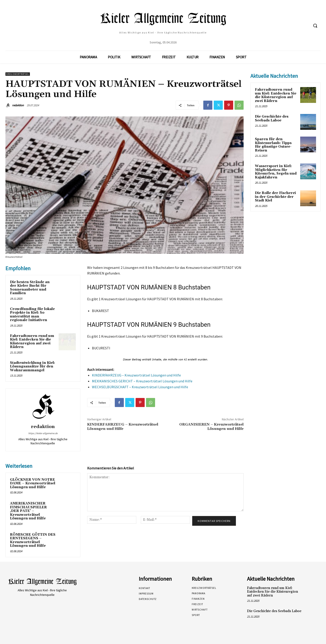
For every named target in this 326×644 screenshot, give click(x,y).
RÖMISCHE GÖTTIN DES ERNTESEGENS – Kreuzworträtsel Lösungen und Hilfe (33, 540)
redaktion (18, 105)
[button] (315, 26)
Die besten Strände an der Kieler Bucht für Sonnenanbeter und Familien (30, 288)
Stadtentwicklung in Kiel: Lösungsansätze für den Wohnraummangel (32, 367)
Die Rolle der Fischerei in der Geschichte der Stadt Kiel (275, 197)
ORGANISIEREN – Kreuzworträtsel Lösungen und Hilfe (211, 427)
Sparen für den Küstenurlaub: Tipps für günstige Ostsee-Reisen (273, 145)
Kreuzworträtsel (18, 74)
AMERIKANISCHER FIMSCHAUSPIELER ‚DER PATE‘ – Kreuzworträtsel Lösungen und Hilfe (28, 511)
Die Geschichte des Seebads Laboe (272, 118)
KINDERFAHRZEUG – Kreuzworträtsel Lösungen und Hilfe (136, 375)
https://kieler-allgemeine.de (43, 433)
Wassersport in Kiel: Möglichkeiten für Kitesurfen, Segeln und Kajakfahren (276, 172)
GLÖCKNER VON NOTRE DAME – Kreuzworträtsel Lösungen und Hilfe (33, 483)
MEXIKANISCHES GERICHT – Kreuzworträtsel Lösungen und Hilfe (142, 381)
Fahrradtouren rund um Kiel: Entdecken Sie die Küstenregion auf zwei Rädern (32, 342)
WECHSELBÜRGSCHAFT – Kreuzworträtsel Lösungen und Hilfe (140, 387)
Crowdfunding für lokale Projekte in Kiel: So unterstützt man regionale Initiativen (32, 315)
